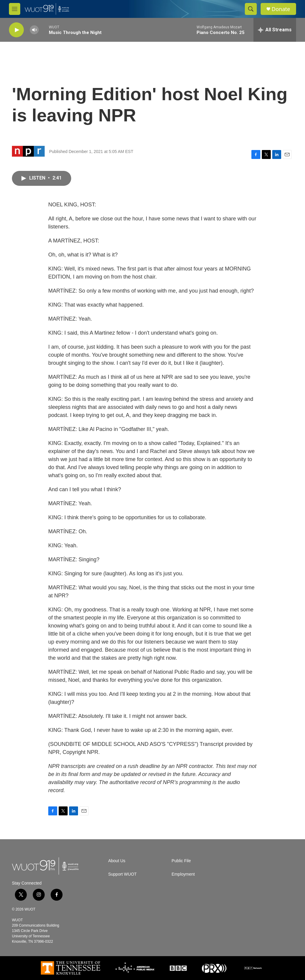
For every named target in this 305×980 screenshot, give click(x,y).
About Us (117, 861)
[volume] (34, 30)
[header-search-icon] (251, 9)
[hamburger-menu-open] (15, 9)
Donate (281, 9)
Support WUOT (122, 874)
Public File (181, 861)
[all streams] (275, 30)
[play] (16, 30)
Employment (183, 874)
